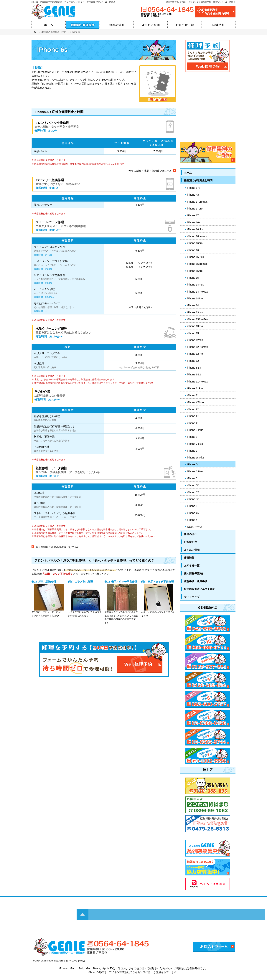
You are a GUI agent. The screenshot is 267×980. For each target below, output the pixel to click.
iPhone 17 (193, 215)
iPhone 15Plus (195, 257)
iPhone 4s (193, 513)
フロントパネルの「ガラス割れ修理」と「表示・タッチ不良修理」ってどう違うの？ (94, 561)
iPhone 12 (193, 361)
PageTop (256, 778)
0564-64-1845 (167, 9)
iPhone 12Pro (195, 354)
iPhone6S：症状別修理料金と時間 (59, 112)
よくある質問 (192, 550)
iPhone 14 (193, 305)
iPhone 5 (192, 506)
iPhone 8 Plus (195, 430)
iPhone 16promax (197, 236)
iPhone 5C (193, 499)
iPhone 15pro (195, 271)
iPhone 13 (193, 333)
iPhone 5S (193, 492)
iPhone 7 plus (195, 444)
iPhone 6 (192, 478)
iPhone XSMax (196, 402)
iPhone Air (193, 195)
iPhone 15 (193, 278)
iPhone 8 (192, 437)
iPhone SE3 (194, 368)
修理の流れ (190, 534)
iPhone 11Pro (195, 388)
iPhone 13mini (195, 312)
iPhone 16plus (195, 229)
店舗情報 (189, 558)
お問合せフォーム (214, 947)
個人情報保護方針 (194, 573)
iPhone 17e (194, 188)
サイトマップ (192, 597)
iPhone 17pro (195, 209)
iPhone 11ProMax (197, 382)
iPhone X (192, 423)
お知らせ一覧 (192, 565)
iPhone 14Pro (195, 298)
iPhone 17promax (197, 202)
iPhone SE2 (194, 374)
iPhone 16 (193, 250)
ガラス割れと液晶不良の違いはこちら (150, 171)
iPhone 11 (193, 395)
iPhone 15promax (197, 264)
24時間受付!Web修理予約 (215, 12)
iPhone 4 (192, 520)
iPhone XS (193, 409)
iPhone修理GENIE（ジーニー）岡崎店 (66, 961)
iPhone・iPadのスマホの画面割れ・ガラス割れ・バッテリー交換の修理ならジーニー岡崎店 (73, 2)
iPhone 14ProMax (197, 292)
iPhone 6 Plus (195, 471)
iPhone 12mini (195, 340)
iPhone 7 (192, 451)
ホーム (188, 173)
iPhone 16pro (195, 243)
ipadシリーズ (195, 527)
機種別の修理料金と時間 (198, 180)
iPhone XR (193, 416)
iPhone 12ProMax (197, 347)
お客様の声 (190, 542)
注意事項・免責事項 (196, 581)
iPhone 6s (193, 464)
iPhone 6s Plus (196, 458)
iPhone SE (193, 485)
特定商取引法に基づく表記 (200, 589)
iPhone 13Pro (195, 326)
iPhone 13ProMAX (198, 319)
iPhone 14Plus (195, 285)
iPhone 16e (194, 222)
